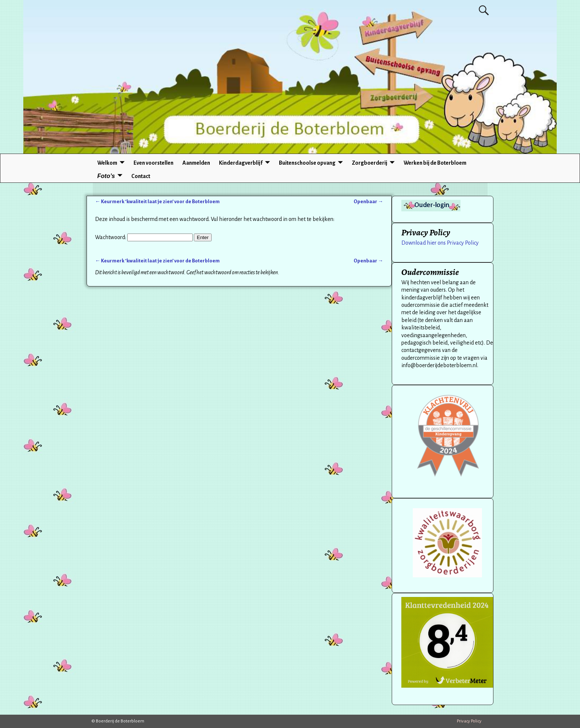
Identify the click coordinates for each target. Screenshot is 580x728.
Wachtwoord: (144, 237)
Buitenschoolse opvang (307, 163)
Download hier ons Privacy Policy (440, 243)
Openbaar (368, 202)
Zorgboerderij (370, 163)
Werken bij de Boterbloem (435, 163)
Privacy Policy (469, 721)
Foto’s (106, 176)
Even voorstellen (154, 163)
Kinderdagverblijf (241, 163)
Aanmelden (196, 163)
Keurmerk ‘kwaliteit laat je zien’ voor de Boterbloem (157, 202)
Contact (141, 176)
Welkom (107, 163)
